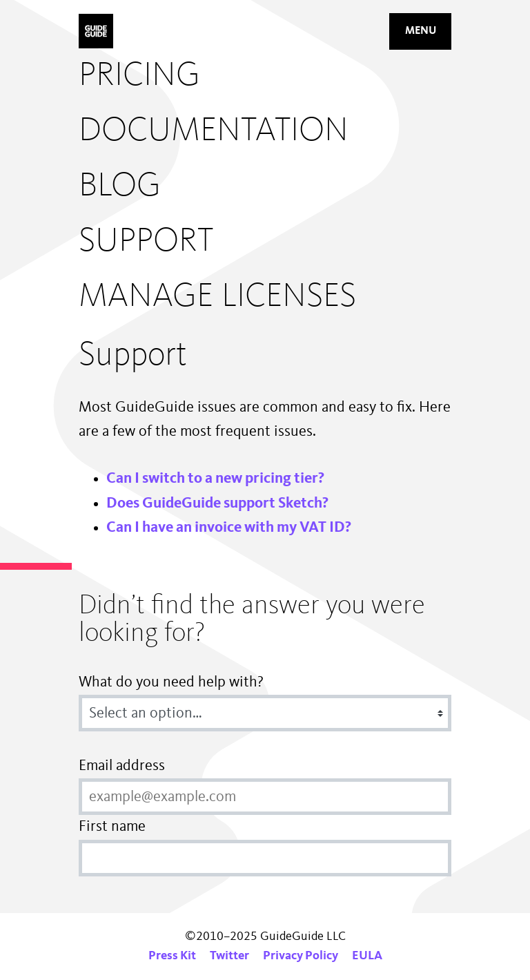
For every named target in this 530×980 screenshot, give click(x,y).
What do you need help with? (171, 682)
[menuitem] (217, 76)
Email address (122, 766)
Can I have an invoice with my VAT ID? (229, 528)
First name (112, 827)
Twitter (229, 956)
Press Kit (172, 956)
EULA (367, 956)
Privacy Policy (301, 956)
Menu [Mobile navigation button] (421, 31)
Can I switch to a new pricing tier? (215, 479)
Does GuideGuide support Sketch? (217, 503)
